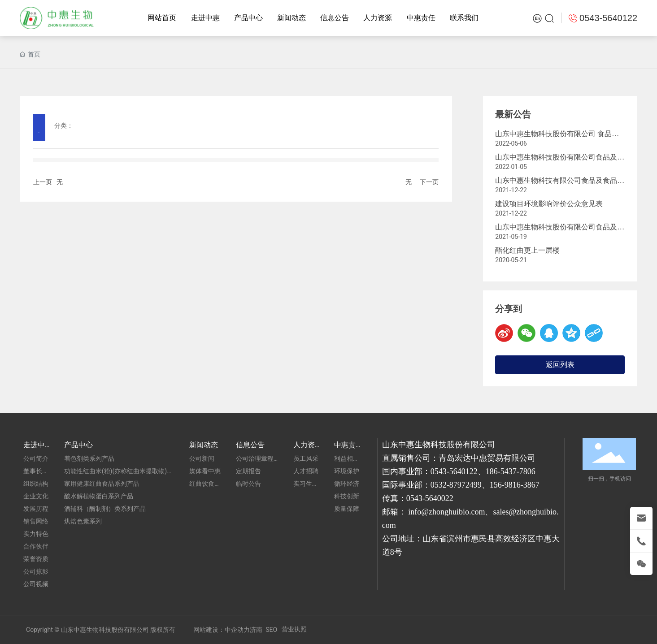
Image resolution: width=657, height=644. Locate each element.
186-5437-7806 (511, 471)
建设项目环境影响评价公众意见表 (549, 204)
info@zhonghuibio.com (446, 512)
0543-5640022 (430, 498)
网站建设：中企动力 (222, 630)
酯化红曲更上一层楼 (527, 250)
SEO (271, 630)
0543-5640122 (454, 471)
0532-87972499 (456, 485)
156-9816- (507, 485)
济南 (256, 630)
